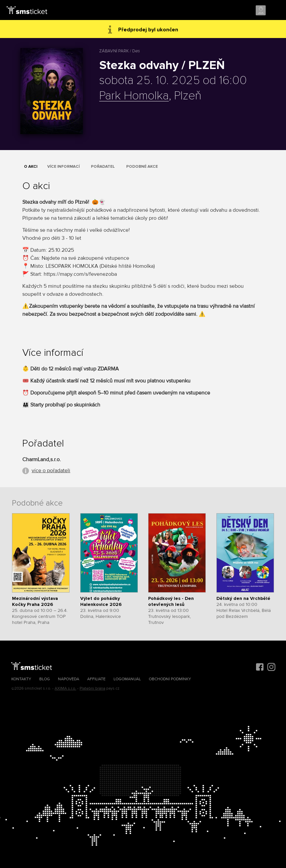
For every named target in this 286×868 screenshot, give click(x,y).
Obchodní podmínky (170, 679)
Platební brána (92, 688)
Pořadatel (103, 167)
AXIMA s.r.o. (65, 688)
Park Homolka (134, 96)
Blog (45, 679)
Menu (275, 11)
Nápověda (69, 679)
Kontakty (21, 679)
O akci (31, 167)
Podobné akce (142, 167)
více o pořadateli (51, 471)
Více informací (63, 167)
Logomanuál (127, 679)
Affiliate (96, 679)
